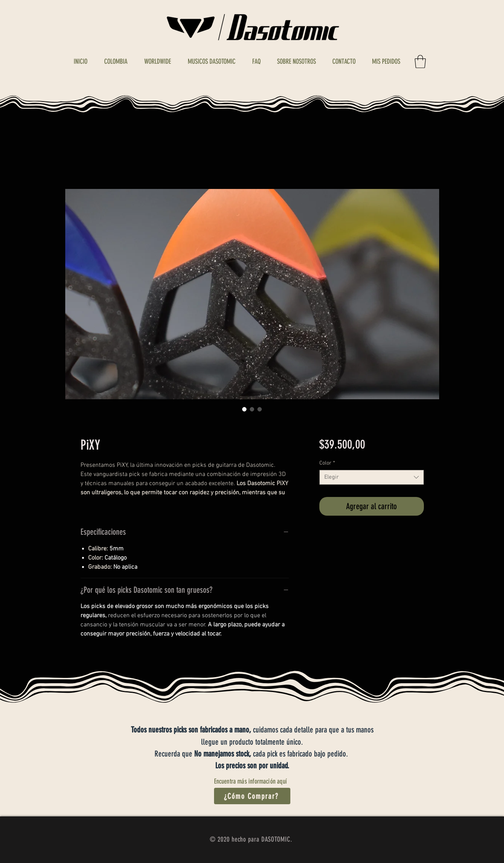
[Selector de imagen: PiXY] (245, 409)
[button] (420, 62)
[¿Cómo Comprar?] (252, 796)
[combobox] (371, 477)
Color (327, 463)
